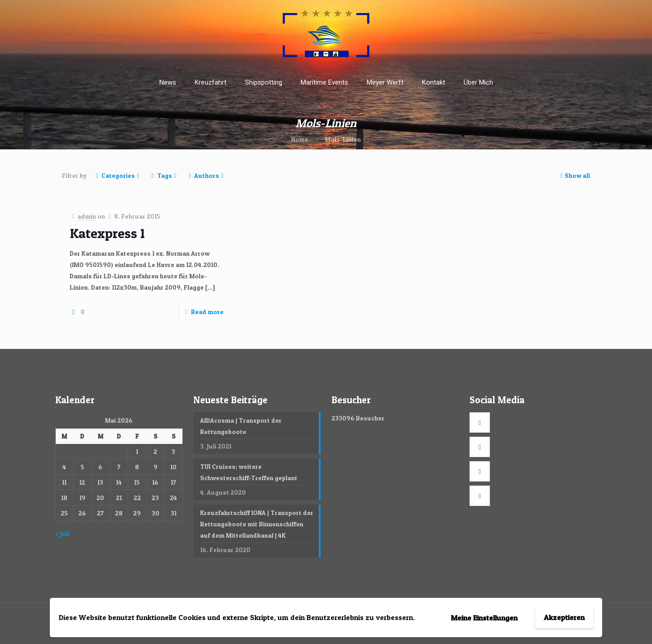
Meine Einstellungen (484, 618)
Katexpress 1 (107, 233)
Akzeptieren (564, 617)
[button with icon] (480, 422)
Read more (207, 312)
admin (87, 216)
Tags (164, 175)
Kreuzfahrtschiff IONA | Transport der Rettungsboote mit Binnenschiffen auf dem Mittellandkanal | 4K (257, 524)
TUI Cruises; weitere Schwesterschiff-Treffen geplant (249, 472)
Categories (117, 175)
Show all (574, 175)
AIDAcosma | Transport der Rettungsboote (241, 426)
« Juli (62, 533)
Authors (206, 175)
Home (300, 139)
